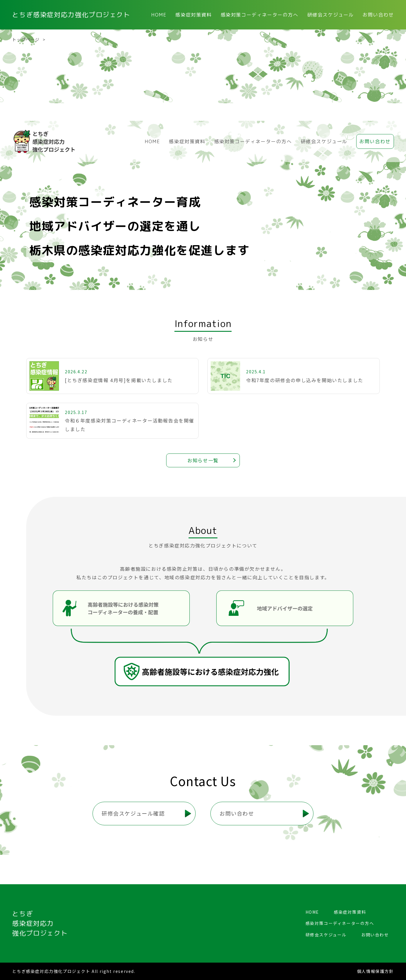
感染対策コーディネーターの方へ (260, 15)
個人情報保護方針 (376, 971)
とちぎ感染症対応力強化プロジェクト (71, 15)
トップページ (26, 39)
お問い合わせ (378, 15)
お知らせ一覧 (203, 460)
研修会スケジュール (331, 15)
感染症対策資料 (193, 15)
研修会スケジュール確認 (133, 813)
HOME (159, 15)
